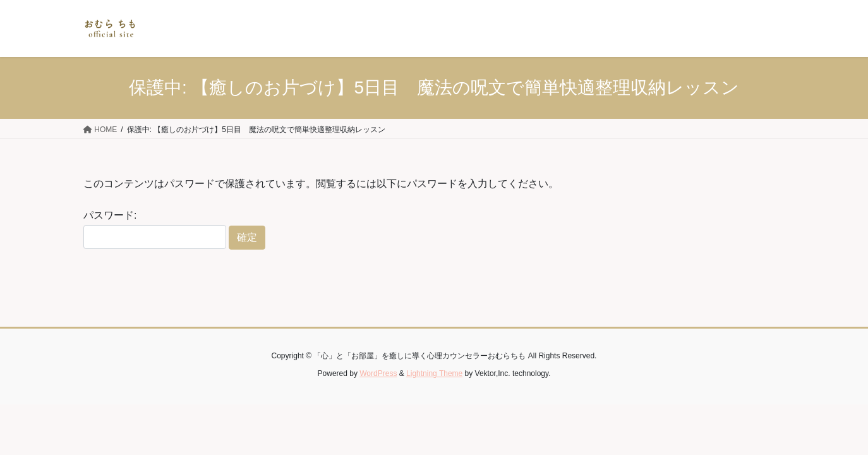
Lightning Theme (434, 373)
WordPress (378, 373)
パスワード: (155, 229)
